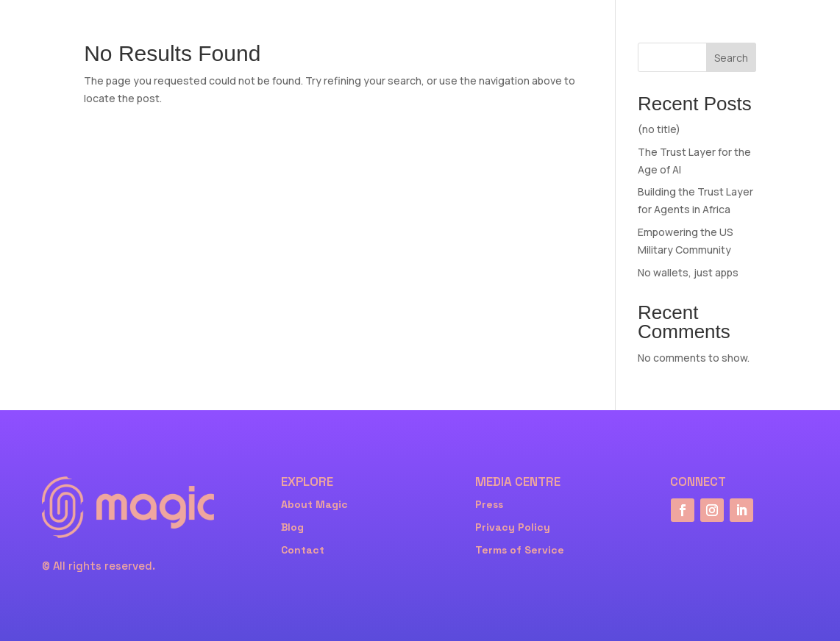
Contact (303, 550)
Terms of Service (520, 550)
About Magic (314, 504)
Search (731, 58)
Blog (292, 527)
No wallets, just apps (688, 272)
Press (489, 504)
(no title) (659, 129)
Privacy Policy (513, 527)
